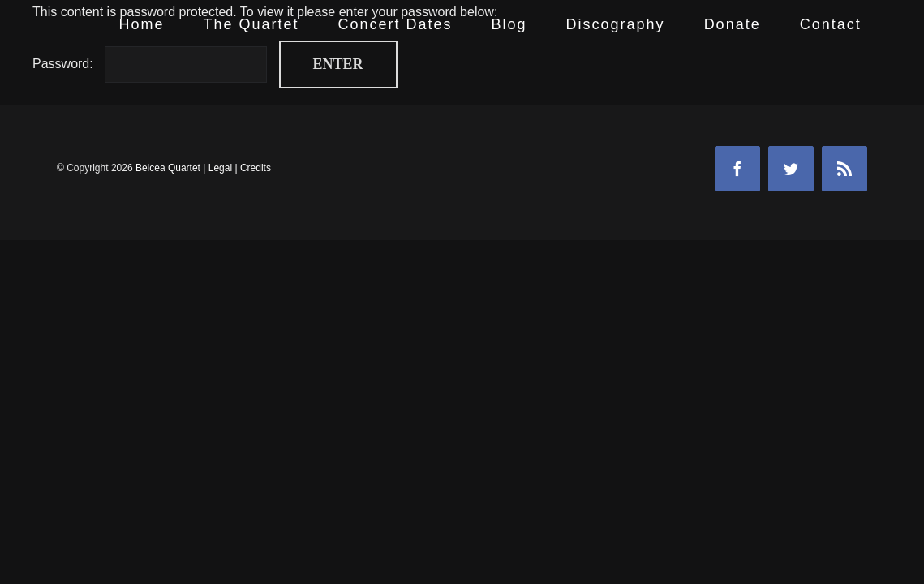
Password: (150, 64)
